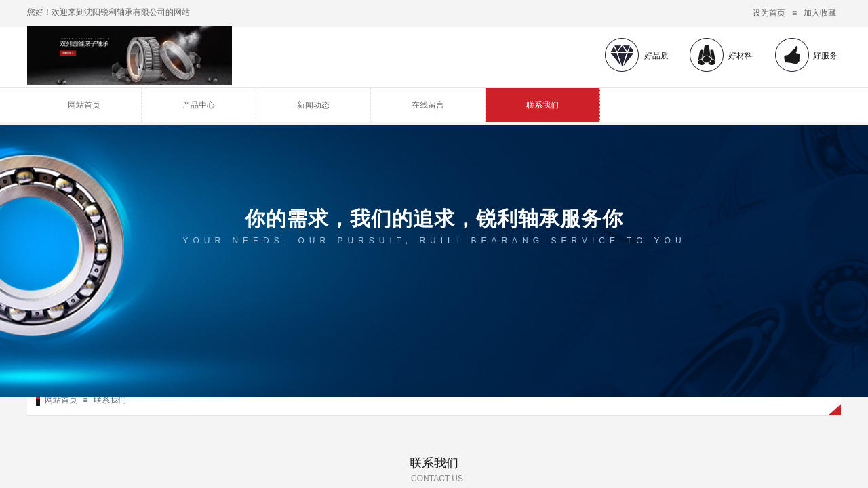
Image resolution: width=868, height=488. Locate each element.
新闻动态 (313, 105)
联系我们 (542, 105)
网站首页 (84, 105)
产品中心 (199, 105)
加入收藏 (820, 13)
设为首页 (769, 13)
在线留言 (428, 105)
